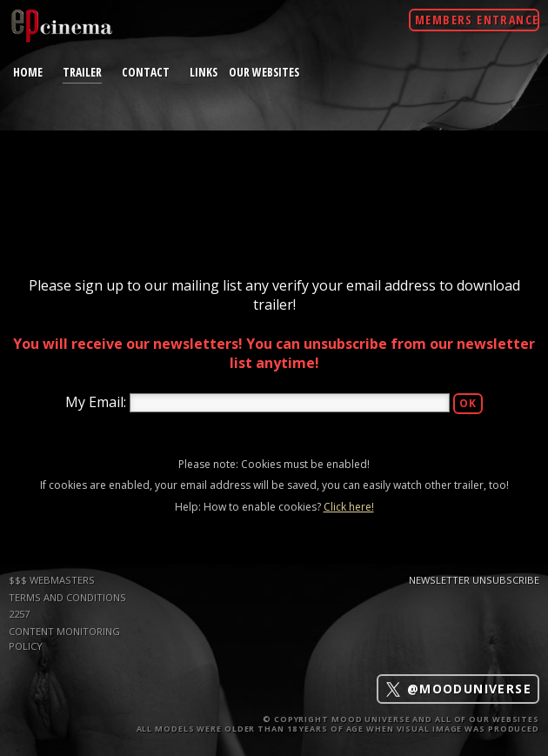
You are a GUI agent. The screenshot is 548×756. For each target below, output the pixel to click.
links (204, 72)
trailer (82, 71)
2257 (19, 614)
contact (146, 72)
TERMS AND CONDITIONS (67, 597)
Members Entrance (477, 20)
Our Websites (264, 72)
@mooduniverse (458, 689)
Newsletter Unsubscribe (474, 580)
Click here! (349, 507)
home (28, 72)
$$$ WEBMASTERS (52, 580)
